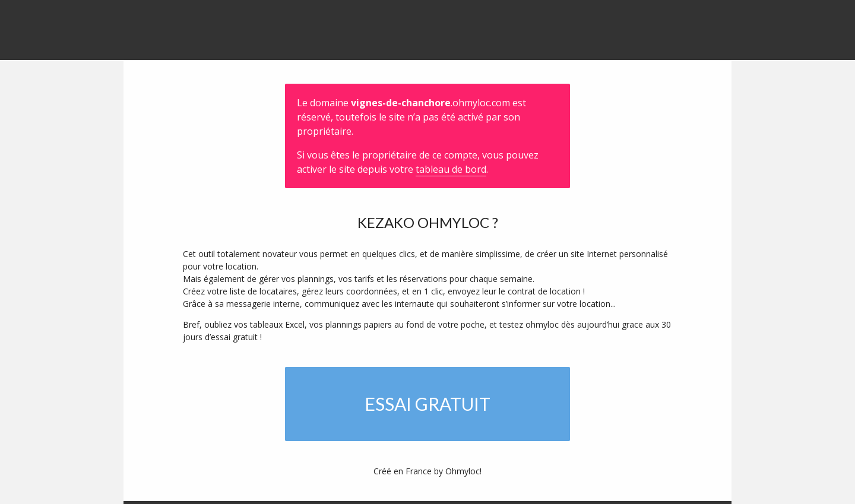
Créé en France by (427, 471)
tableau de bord (451, 169)
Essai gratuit (427, 404)
